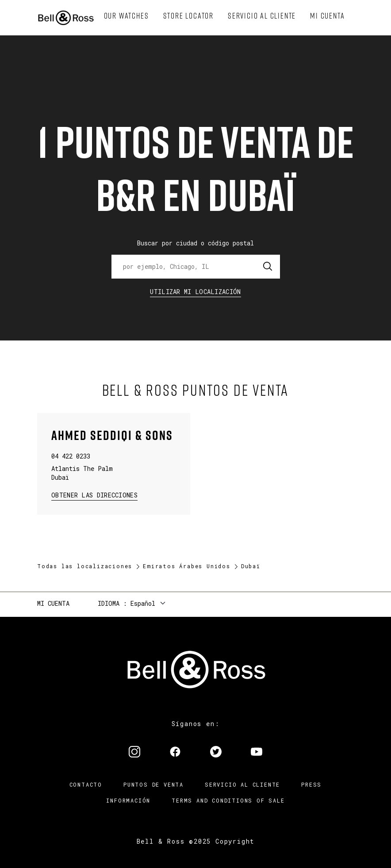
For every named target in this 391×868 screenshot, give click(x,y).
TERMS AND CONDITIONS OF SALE (228, 800)
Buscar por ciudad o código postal (195, 243)
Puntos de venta (153, 784)
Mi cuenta (53, 603)
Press (311, 784)
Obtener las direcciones (94, 495)
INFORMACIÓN (128, 800)
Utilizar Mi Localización (195, 292)
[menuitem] (126, 16)
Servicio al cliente (242, 784)
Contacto (86, 784)
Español (143, 603)
